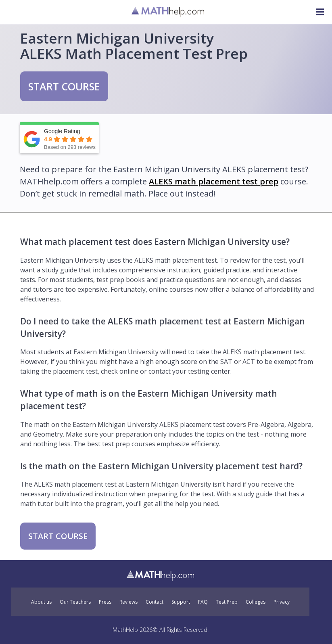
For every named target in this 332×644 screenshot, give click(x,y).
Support (181, 602)
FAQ (203, 602)
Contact (155, 602)
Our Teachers (75, 602)
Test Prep (227, 602)
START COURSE (64, 86)
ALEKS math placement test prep (214, 181)
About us (41, 602)
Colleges (256, 602)
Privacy (282, 602)
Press (105, 602)
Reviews (128, 602)
